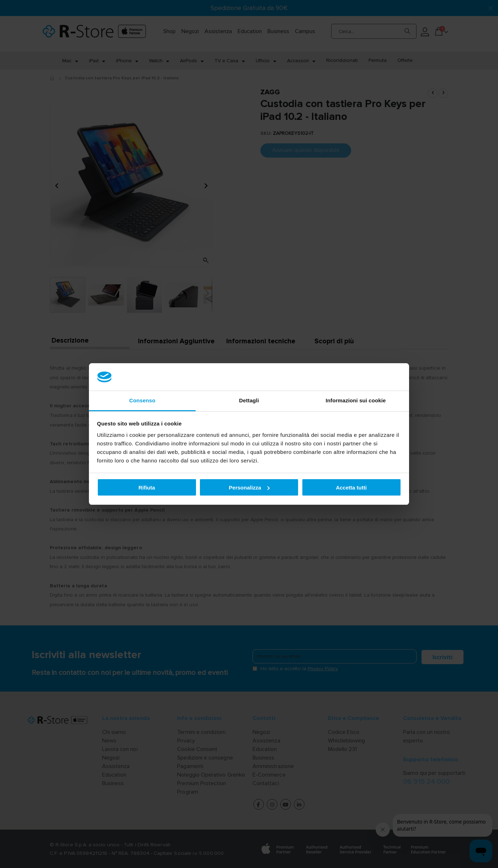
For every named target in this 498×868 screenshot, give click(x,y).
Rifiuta (147, 488)
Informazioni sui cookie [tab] (356, 400)
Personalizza (249, 488)
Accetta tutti (351, 488)
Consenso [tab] (142, 400)
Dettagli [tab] (249, 400)
